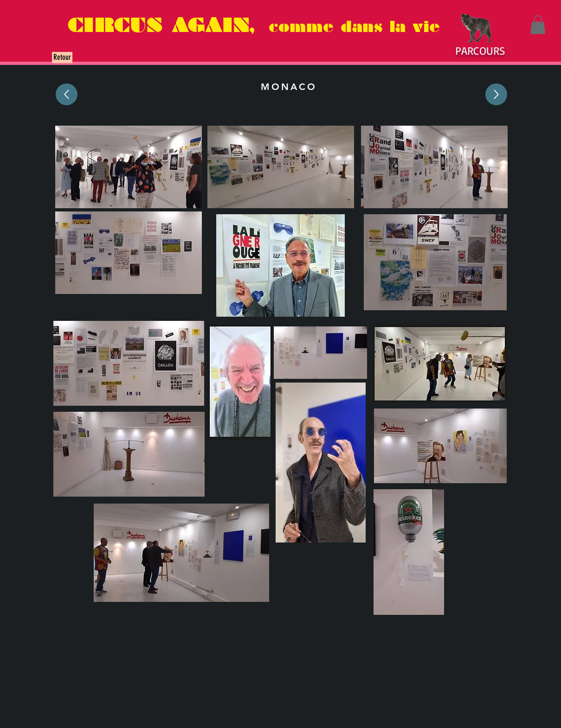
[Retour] (62, 57)
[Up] (67, 94)
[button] (538, 25)
